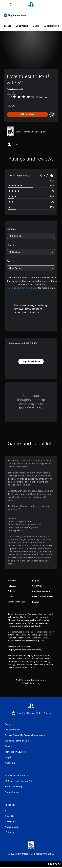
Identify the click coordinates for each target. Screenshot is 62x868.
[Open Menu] (4, 5)
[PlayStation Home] (31, 5)
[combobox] (31, 236)
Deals (36, 26)
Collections (22, 26)
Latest (7, 26)
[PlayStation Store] (15, 15)
